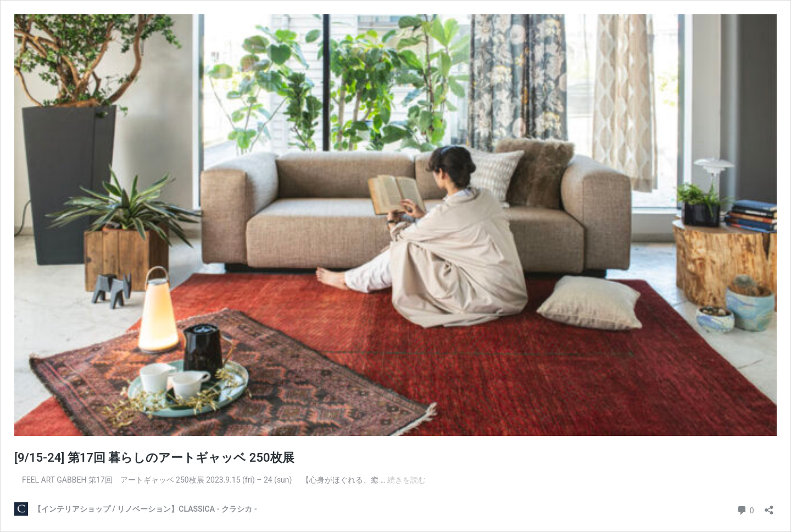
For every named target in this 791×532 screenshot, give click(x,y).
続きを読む (406, 480)
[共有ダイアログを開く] (769, 506)
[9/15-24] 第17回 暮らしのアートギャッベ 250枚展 (154, 458)
